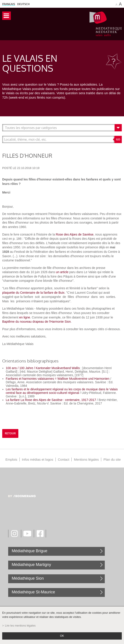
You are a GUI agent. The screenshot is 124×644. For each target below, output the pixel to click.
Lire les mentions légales (20, 626)
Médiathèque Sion (28, 578)
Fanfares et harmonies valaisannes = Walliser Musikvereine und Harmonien (58, 379)
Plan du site (112, 459)
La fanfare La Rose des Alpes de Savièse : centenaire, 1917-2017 (51, 400)
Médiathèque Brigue (30, 551)
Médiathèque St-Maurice (33, 592)
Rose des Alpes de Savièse (74, 234)
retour (10, 433)
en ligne (24, 317)
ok (62, 636)
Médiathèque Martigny (31, 565)
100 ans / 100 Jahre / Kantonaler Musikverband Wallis (43, 368)
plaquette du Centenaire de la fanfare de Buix (33, 293)
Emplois (11, 459)
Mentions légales (86, 459)
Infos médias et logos (38, 459)
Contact (64, 459)
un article (62, 272)
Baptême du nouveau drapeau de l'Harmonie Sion (36, 322)
